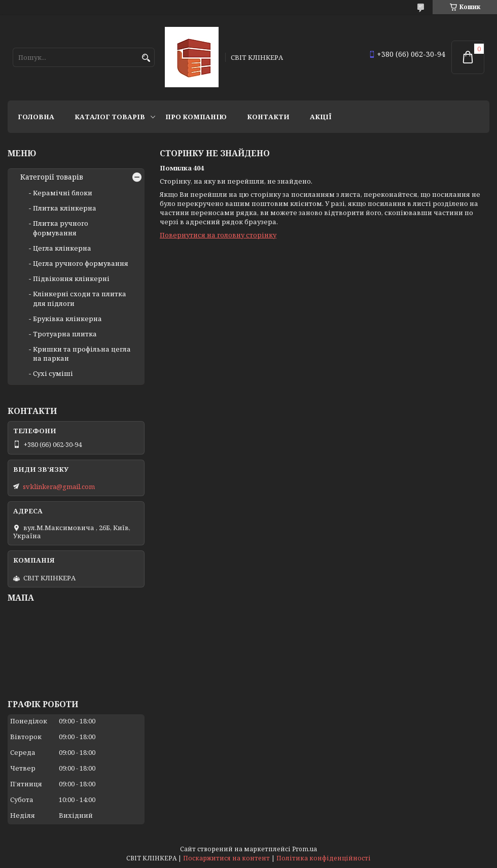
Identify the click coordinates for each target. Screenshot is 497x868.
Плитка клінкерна (65, 208)
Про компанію (196, 117)
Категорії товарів (52, 177)
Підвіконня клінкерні (71, 279)
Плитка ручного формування (61, 228)
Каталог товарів (110, 117)
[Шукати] (146, 58)
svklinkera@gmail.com (59, 487)
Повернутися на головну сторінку (218, 235)
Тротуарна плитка (65, 334)
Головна (36, 117)
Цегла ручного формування (81, 263)
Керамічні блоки (63, 193)
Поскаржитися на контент (226, 858)
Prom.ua (305, 849)
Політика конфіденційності (324, 858)
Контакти (268, 117)
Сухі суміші (53, 373)
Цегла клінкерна (62, 248)
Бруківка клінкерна (67, 319)
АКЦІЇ (321, 117)
